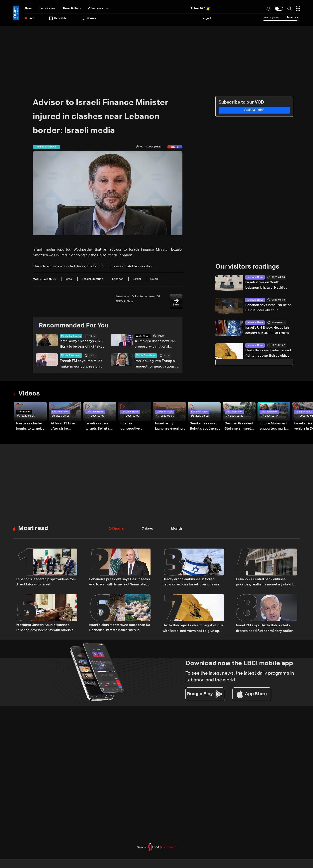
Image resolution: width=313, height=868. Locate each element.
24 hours (116, 529)
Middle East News (71, 336)
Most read (33, 529)
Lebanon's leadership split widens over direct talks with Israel (44, 583)
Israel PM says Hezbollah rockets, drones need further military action (265, 629)
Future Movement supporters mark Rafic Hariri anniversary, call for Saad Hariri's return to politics (274, 428)
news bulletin (72, 9)
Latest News (48, 9)
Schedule (58, 18)
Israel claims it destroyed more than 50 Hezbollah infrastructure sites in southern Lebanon (119, 629)
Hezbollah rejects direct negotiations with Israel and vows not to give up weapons (193, 629)
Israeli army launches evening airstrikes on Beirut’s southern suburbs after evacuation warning (169, 428)
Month (177, 529)
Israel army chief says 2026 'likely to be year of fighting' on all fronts (80, 345)
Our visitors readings (247, 267)
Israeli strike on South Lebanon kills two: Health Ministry (266, 286)
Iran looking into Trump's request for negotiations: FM (155, 365)
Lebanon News (255, 277)
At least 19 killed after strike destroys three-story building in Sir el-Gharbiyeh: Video (64, 428)
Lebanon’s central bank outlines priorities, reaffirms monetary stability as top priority (262, 583)
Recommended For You (74, 326)
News (29, 9)
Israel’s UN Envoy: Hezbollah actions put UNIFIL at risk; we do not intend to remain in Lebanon (269, 332)
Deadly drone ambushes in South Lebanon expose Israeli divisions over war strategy (193, 583)
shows (89, 18)
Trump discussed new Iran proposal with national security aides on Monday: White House (156, 345)
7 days (148, 529)
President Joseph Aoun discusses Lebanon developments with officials (46, 629)
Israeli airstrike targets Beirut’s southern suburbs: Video (101, 428)
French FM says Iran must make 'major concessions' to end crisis (81, 365)
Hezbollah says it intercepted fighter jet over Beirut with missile (267, 355)
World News (143, 336)
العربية (207, 18)
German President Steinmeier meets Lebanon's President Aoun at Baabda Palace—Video (240, 428)
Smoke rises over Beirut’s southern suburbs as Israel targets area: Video (204, 428)
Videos (29, 394)
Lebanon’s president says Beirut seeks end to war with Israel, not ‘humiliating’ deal (116, 583)
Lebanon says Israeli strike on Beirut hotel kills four (267, 308)
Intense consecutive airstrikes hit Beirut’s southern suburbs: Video (135, 428)
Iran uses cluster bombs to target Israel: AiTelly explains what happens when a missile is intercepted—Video (30, 428)
